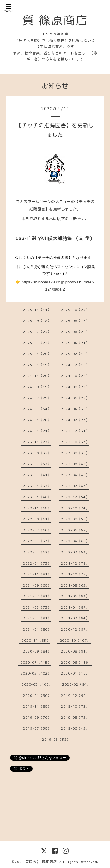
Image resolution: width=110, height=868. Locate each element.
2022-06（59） (75, 530)
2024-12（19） (75, 365)
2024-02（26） (75, 420)
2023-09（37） (37, 453)
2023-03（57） (37, 486)
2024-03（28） (37, 420)
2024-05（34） (37, 409)
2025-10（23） (75, 310)
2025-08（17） (75, 321)
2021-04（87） (75, 607)
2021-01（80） (37, 629)
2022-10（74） (75, 508)
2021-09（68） (37, 585)
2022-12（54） (75, 497)
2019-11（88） (37, 706)
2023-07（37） (37, 464)
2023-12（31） (75, 431)
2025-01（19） (37, 365)
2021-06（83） (75, 596)
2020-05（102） (36, 673)
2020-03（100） (37, 684)
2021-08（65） (75, 585)
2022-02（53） (75, 552)
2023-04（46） (75, 475)
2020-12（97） (75, 629)
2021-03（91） (37, 618)
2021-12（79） (75, 563)
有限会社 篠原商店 (41, 862)
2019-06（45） (75, 728)
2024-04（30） (75, 409)
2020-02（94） (76, 684)
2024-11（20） (37, 376)
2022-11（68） (37, 508)
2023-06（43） (75, 464)
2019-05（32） (56, 739)
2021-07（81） (37, 596)
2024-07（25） (37, 398)
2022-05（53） (37, 541)
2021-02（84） (75, 618)
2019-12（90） (75, 695)
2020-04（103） (76, 673)
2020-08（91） (75, 651)
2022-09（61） (37, 519)
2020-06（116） (76, 662)
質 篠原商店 (55, 20)
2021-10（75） (75, 574)
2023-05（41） (37, 475)
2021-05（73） (37, 607)
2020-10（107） (75, 640)
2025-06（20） (75, 332)
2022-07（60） (37, 530)
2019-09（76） (37, 717)
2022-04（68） (75, 541)
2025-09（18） (37, 321)
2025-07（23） (37, 332)
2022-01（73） (37, 563)
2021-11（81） (37, 574)
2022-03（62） (37, 552)
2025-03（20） (37, 354)
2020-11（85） (36, 640)
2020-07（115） (36, 662)
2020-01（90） (37, 695)
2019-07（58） (37, 728)
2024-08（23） (75, 387)
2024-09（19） (37, 387)
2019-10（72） (75, 706)
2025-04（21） (75, 343)
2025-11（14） (37, 310)
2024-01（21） (37, 431)
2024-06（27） (75, 398)
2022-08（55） (75, 519)
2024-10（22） (75, 376)
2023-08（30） (75, 453)
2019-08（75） (75, 717)
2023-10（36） (75, 442)
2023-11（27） (37, 442)
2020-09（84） (37, 651)
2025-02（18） (75, 354)
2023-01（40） (37, 497)
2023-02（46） (75, 486)
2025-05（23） (37, 343)
